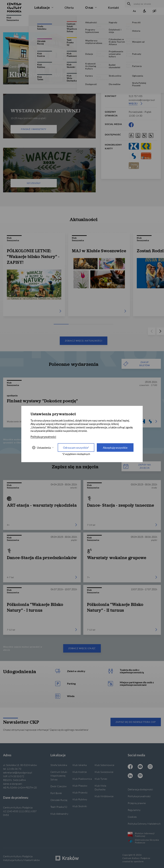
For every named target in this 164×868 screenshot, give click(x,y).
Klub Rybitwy (80, 799)
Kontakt (114, 7)
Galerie (65, 21)
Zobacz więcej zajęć (82, 648)
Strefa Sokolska (59, 765)
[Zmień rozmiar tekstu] (134, 11)
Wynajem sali (125, 21)
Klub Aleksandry (59, 814)
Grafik (109, 21)
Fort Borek (56, 793)
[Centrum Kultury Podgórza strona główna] (14, 7)
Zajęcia (96, 21)
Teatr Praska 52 (59, 807)
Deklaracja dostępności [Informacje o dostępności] (140, 789)
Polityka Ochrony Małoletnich (144, 824)
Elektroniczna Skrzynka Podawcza (143, 841)
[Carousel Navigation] (49, 58)
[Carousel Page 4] (52, 83)
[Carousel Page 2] (48, 83)
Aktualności (49, 21)
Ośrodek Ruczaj (59, 800)
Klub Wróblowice (104, 796)
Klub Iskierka (80, 765)
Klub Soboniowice (104, 765)
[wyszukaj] (128, 4)
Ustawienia (43, 447)
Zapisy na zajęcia (137, 466)
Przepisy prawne (137, 803)
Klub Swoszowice (14, 18)
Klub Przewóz (80, 792)
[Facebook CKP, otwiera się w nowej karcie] (131, 125)
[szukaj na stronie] (148, 4)
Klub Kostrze (80, 772)
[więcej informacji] (144, 37)
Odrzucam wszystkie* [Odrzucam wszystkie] (76, 448)
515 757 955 (136, 96)
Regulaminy (134, 810)
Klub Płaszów (80, 786)
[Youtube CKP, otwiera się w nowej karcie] (140, 767)
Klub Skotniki (80, 806)
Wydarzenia (80, 21)
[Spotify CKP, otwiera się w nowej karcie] (140, 776)
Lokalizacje (42, 7)
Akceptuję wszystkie (115, 448)
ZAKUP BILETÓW (137, 364)
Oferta (69, 7)
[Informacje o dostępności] (144, 11)
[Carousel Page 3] (50, 83)
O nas (89, 7)
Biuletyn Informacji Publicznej (141, 835)
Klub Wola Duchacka (100, 787)
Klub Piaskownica (82, 779)
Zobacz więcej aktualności (83, 341)
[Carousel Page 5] (107, 324)
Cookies (132, 817)
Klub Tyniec (101, 779)
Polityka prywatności (139, 796)
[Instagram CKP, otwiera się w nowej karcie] (150, 767)
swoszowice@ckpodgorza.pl (142, 100)
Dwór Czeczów (59, 786)
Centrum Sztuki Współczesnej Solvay (59, 776)
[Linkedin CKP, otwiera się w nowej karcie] (130, 776)
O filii (34, 21)
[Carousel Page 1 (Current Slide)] (47, 83)
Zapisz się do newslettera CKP (136, 722)
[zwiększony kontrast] (154, 11)
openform (139, 861)
